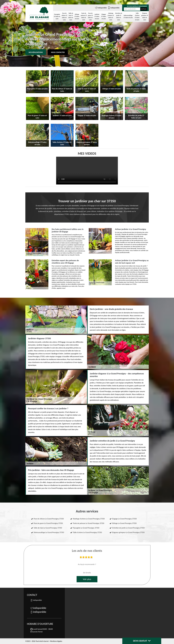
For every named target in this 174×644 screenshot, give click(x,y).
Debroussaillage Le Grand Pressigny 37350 (49, 532)
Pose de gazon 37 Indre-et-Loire (90, 17)
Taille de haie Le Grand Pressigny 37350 (48, 528)
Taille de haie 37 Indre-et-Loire (71, 17)
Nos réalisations (36, 52)
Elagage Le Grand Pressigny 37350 (124, 519)
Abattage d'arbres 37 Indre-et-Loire (111, 17)
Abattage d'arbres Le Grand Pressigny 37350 (89, 519)
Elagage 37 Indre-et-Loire (104, 17)
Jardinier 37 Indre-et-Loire (97, 17)
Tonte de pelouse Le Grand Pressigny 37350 (89, 523)
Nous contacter (58, 52)
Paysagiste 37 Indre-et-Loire (57, 17)
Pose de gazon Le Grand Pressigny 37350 (48, 523)
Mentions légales (56, 641)
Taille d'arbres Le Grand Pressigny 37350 (87, 532)
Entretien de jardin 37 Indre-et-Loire (119, 17)
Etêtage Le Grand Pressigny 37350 (124, 523)
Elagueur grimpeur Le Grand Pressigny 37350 (128, 532)
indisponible (101, 8)
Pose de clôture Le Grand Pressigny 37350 (49, 519)
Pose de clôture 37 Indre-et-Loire (64, 17)
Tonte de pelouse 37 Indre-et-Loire (84, 17)
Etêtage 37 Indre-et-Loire (77, 17)
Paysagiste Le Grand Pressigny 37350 (86, 528)
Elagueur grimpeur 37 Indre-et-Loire (145, 17)
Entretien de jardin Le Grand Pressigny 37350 (128, 528)
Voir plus (87, 579)
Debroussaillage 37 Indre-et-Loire (128, 17)
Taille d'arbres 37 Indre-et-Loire (137, 17)
